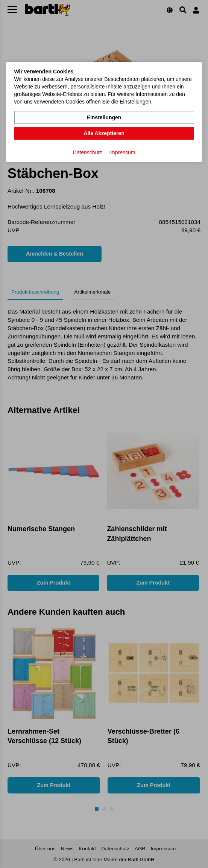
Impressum (122, 152)
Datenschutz (88, 152)
